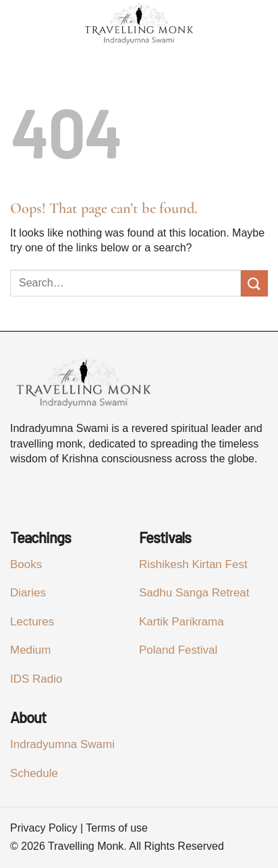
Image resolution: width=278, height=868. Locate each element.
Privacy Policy (44, 828)
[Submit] (254, 283)
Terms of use (117, 828)
